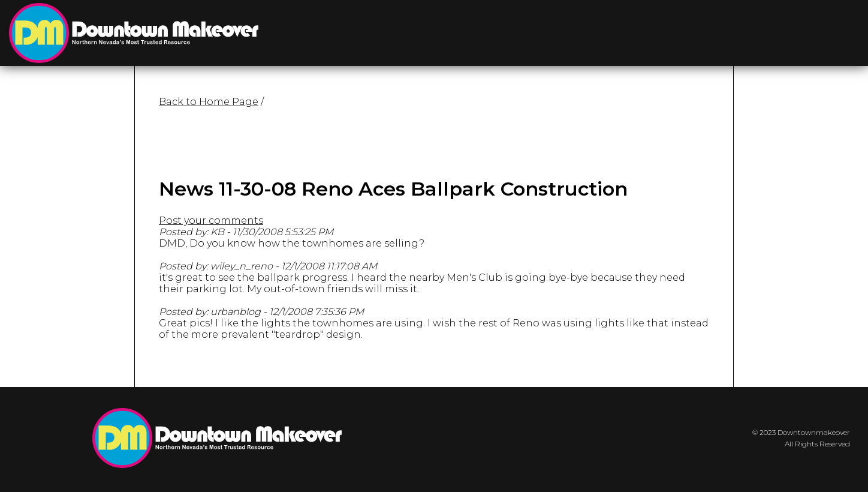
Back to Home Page (209, 102)
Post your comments (211, 220)
